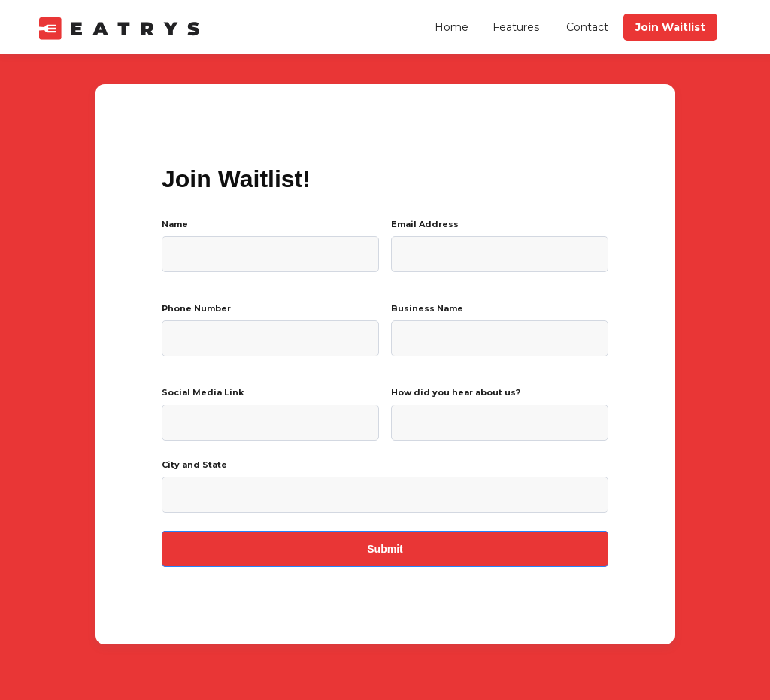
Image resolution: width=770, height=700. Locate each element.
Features (516, 27)
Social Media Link (203, 392)
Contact (587, 27)
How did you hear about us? (456, 392)
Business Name (427, 308)
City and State (194, 465)
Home (452, 27)
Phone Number (196, 308)
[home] (123, 27)
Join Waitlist (670, 27)
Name (175, 224)
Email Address (425, 224)
